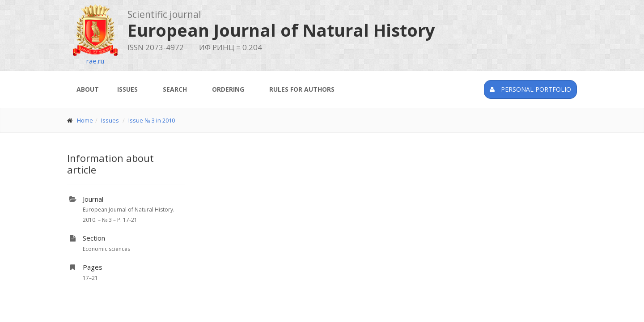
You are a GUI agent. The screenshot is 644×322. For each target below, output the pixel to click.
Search (175, 89)
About (88, 89)
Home (85, 120)
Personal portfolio (530, 89)
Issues (127, 89)
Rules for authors (302, 89)
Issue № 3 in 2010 (152, 120)
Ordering (228, 89)
